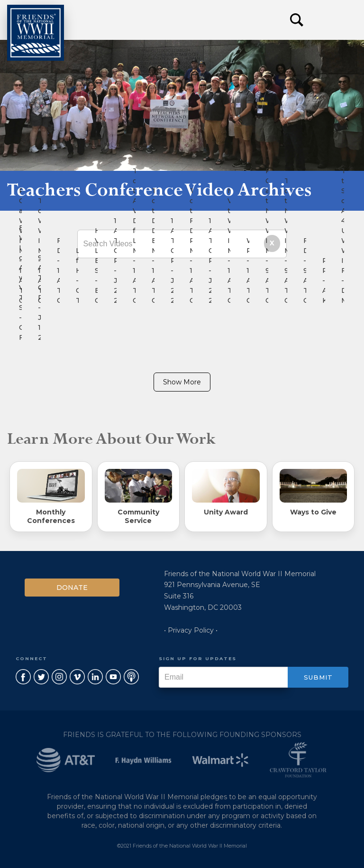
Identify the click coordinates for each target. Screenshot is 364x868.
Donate (72, 588)
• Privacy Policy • (191, 630)
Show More (182, 382)
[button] (335, 20)
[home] (36, 33)
